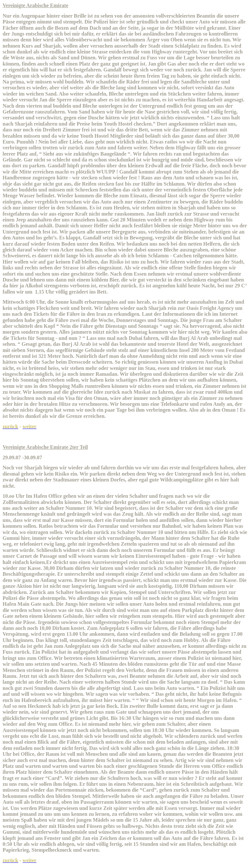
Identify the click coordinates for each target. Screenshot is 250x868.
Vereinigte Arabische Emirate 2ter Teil (45, 447)
